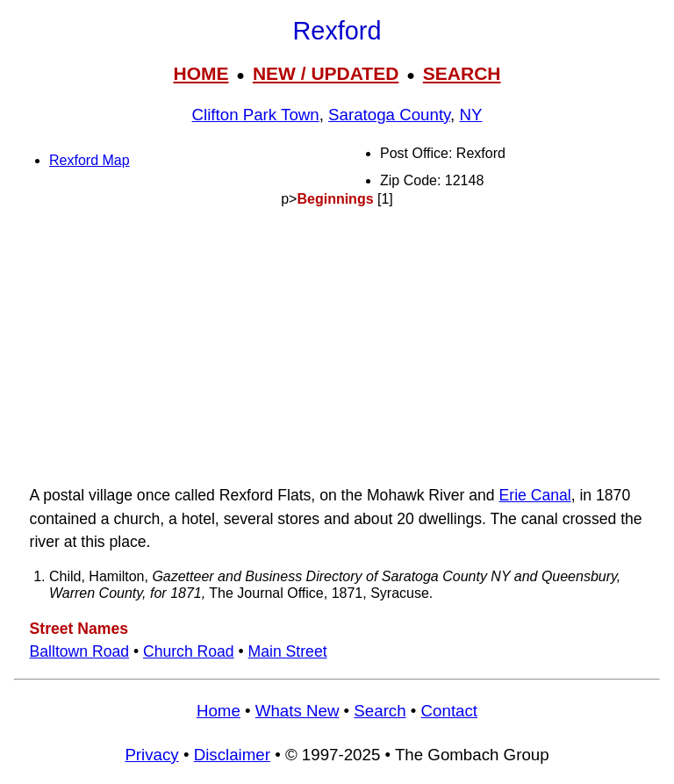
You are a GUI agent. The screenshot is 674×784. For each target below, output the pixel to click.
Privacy (151, 755)
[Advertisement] (337, 346)
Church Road (189, 651)
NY (471, 115)
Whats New (298, 711)
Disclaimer (232, 755)
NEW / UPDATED (326, 73)
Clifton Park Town (256, 115)
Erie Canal (535, 495)
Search (380, 711)
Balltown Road (79, 651)
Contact (449, 711)
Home (219, 711)
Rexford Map (90, 160)
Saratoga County (389, 115)
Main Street (288, 651)
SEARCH (462, 73)
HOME (201, 73)
